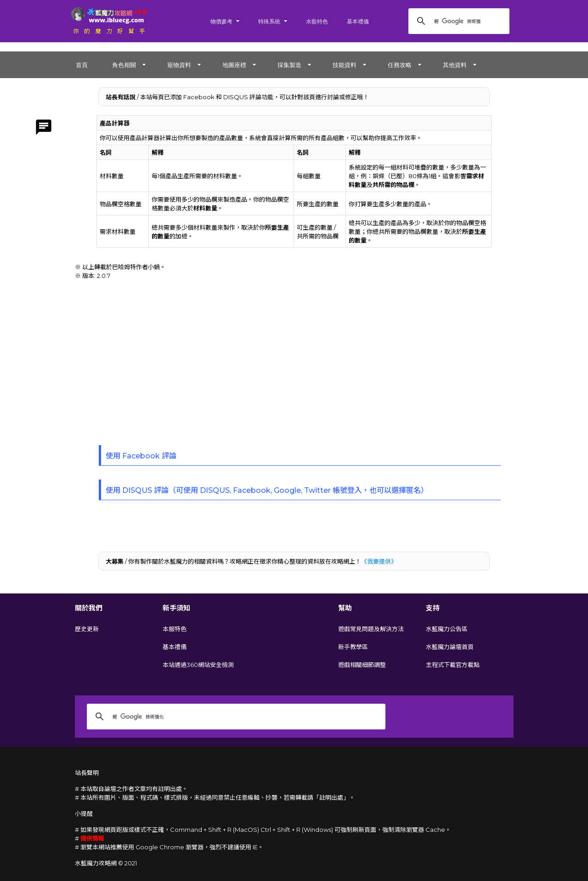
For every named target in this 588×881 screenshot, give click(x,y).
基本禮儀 (358, 21)
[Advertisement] (294, 358)
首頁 (82, 65)
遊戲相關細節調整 (362, 665)
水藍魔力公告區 (447, 629)
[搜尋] (458, 21)
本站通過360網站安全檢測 (198, 665)
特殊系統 (269, 21)
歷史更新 (87, 629)
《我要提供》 (379, 561)
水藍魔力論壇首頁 (450, 647)
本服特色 (175, 629)
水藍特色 (317, 21)
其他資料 (455, 65)
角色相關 (124, 65)
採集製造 (289, 65)
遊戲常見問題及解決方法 (371, 629)
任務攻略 (400, 65)
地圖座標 (234, 65)
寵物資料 (179, 65)
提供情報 (92, 838)
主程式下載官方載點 (453, 665)
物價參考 (221, 21)
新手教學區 (353, 647)
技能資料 (345, 65)
